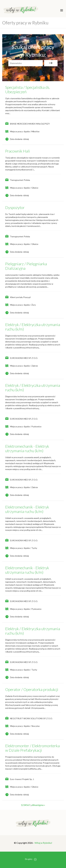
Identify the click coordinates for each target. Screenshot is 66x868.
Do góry (31, 859)
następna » (40, 805)
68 (33, 805)
